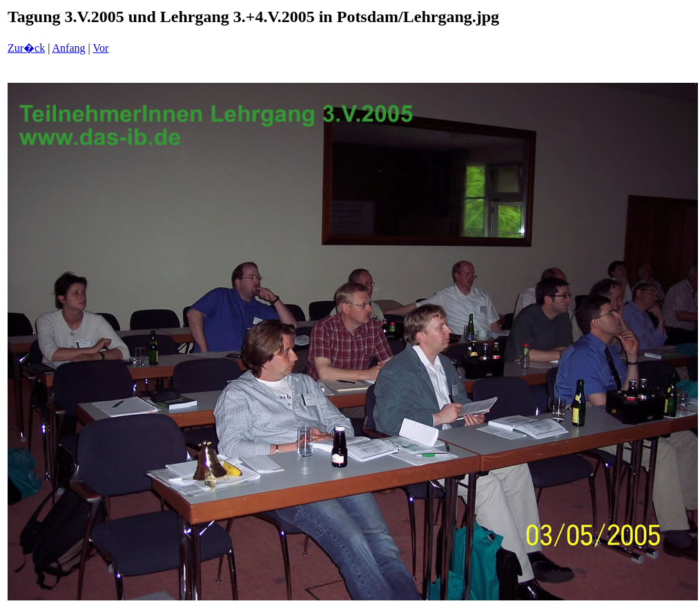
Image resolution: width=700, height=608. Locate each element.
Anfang (69, 48)
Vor (100, 48)
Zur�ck (26, 48)
